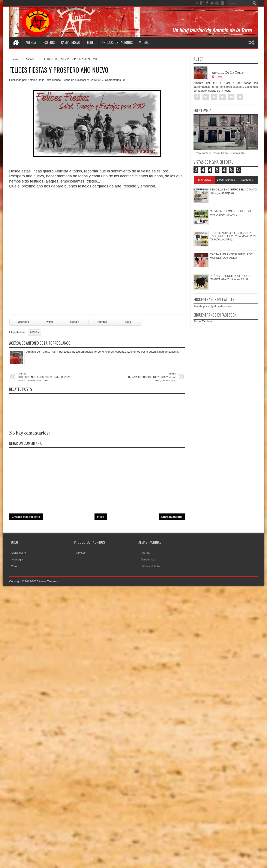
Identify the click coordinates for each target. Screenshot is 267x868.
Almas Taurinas (203, 322)
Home (16, 42)
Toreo (91, 42)
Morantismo (19, 553)
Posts (217, 77)
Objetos (81, 553)
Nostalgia (17, 560)
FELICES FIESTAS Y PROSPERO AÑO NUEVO (59, 70)
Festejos (49, 42)
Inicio (15, 59)
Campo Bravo (71, 42)
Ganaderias (148, 560)
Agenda (31, 42)
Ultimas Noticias (151, 567)
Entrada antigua (172, 517)
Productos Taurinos (117, 42)
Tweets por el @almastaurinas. (213, 306)
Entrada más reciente (26, 517)
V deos (144, 42)
